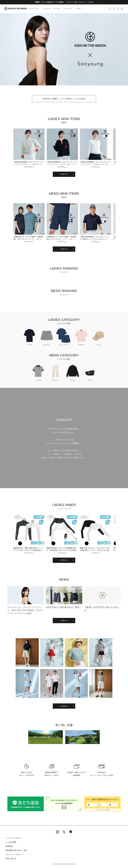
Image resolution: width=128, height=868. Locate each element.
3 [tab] (64, 87)
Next (125, 51)
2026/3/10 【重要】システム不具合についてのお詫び (64, 99)
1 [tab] (61, 87)
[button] (119, 149)
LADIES (47, 9)
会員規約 (9, 846)
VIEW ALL (64, 174)
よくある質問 (11, 842)
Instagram (64, 706)
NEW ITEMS (34, 9)
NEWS (78, 9)
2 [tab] (62, 87)
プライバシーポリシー (14, 854)
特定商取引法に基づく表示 (16, 850)
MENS (57, 9)
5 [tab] (68, 87)
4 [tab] (66, 87)
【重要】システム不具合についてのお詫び (49, 2)
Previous (3, 51)
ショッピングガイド (14, 838)
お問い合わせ (11, 858)
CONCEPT (67, 9)
